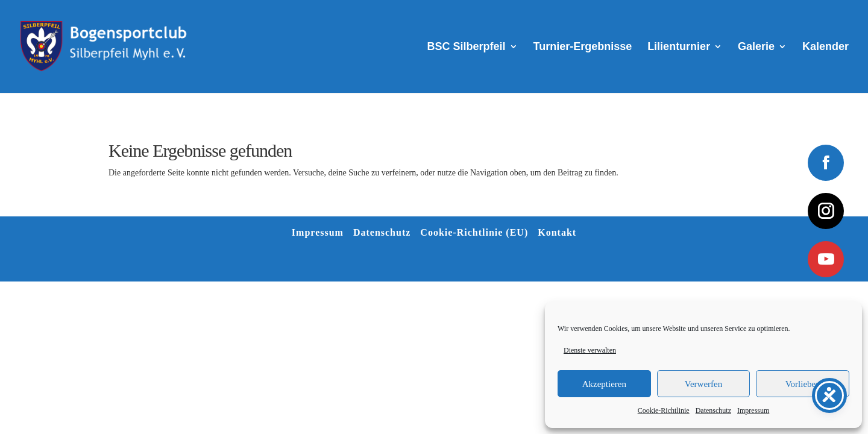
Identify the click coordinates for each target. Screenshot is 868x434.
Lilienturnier (679, 47)
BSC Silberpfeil (467, 47)
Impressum (753, 410)
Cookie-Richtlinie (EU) (474, 232)
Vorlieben (803, 384)
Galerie (756, 47)
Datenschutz (713, 410)
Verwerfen (703, 384)
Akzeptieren (604, 384)
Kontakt (557, 232)
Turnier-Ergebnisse (583, 47)
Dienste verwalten (590, 350)
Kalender (826, 47)
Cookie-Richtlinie (664, 410)
